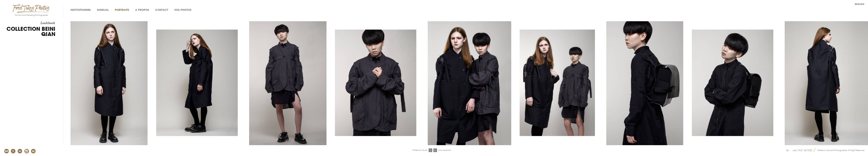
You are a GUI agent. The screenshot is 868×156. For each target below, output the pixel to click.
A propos (142, 10)
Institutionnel (81, 10)
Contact (162, 10)
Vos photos (183, 10)
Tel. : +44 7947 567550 (799, 150)
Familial (103, 10)
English (860, 4)
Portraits (122, 10)
